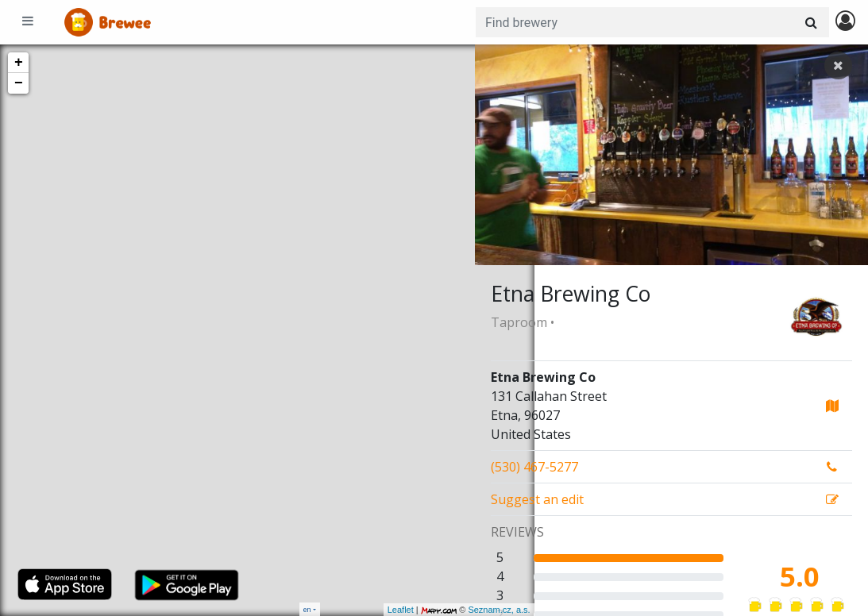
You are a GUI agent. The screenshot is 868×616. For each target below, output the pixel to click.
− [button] (19, 83)
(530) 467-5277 (534, 467)
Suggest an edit (537, 499)
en (307, 609)
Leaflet (341, 610)
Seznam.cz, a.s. (440, 610)
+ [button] (19, 63)
